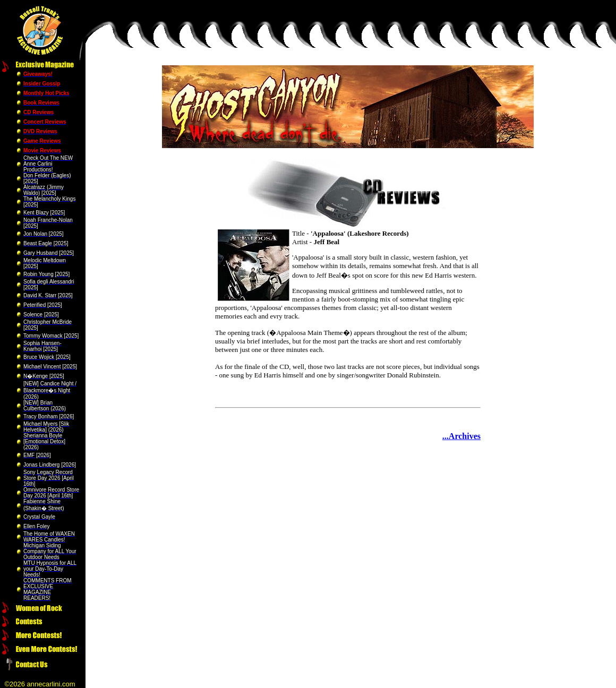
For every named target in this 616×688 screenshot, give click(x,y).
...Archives (461, 436)
